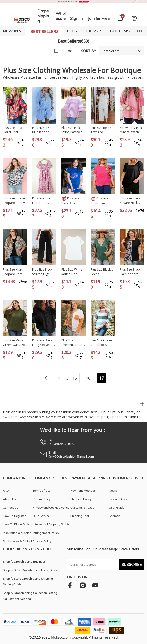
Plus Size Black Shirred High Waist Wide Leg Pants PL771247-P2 (44, 272)
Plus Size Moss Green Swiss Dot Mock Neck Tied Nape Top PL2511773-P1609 (14, 343)
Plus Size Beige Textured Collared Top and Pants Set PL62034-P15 (101, 130)
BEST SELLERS (45, 31)
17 (101, 378)
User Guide (117, 507)
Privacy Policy (42, 541)
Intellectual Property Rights (51, 524)
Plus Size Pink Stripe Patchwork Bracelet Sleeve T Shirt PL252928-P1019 (73, 130)
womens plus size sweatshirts (40, 417)
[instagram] (82, 585)
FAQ (6, 490)
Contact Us (11, 507)
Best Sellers (111, 51)
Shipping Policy (81, 499)
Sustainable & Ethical (17, 541)
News (113, 490)
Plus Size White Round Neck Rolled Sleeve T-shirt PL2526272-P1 (73, 272)
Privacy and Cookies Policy (51, 507)
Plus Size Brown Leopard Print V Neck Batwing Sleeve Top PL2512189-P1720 (14, 201)
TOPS (72, 31)
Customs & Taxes (82, 507)
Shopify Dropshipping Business (24, 561)
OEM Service (41, 516)
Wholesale (61, 16)
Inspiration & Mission (17, 533)
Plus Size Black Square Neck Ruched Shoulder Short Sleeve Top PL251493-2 (132, 201)
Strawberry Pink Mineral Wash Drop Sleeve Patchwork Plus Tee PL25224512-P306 (132, 130)
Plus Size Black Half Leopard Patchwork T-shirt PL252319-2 (132, 272)
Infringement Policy (46, 533)
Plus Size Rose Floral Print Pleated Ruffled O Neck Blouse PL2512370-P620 (15, 130)
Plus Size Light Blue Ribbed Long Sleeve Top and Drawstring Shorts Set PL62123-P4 (44, 130)
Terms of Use (42, 490)
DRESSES (93, 31)
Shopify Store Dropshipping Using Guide (30, 570)
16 (88, 378)
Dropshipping (43, 16)
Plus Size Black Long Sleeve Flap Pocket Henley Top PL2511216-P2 (44, 343)
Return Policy (42, 499)
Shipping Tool (80, 516)
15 (75, 378)
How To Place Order (17, 524)
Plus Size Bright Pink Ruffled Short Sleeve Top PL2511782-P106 (102, 201)
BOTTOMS (120, 31)
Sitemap (115, 516)
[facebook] (70, 585)
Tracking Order (119, 499)
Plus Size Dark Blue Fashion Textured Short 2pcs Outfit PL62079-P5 (72, 201)
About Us (9, 499)
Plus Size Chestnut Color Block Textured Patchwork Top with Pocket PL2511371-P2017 (72, 343)
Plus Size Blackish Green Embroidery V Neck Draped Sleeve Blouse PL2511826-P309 (103, 272)
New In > (12, 31)
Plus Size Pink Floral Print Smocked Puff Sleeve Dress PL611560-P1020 (44, 201)
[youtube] (95, 585)
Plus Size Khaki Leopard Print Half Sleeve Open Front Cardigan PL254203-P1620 (15, 272)
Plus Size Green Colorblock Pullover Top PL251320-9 (101, 343)
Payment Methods (83, 490)
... (67, 378)
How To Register (14, 516)
